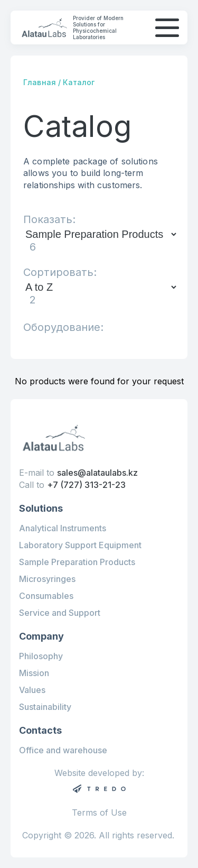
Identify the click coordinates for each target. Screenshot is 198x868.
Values (32, 690)
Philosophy (41, 656)
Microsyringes (47, 579)
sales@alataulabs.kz (97, 473)
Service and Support (60, 613)
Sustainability (45, 707)
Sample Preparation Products (77, 562)
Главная (40, 82)
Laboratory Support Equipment (80, 545)
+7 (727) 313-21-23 (86, 485)
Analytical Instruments (63, 528)
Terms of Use (99, 813)
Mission (34, 673)
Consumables (46, 596)
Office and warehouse (63, 750)
